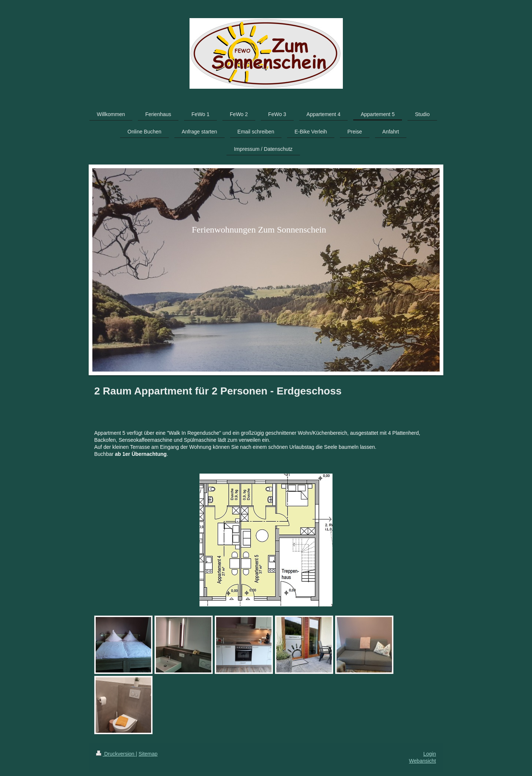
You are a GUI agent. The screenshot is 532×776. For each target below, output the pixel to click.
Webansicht (422, 761)
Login (430, 754)
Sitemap (148, 754)
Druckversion (116, 754)
